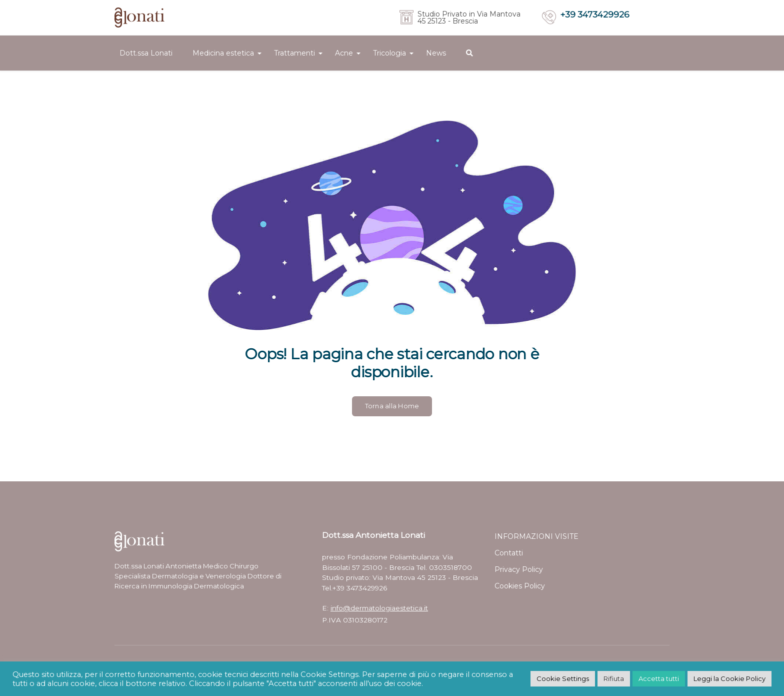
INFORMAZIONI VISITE (536, 536)
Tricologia (389, 53)
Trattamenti (294, 53)
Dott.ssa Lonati (146, 53)
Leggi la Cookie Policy (729, 678)
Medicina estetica (223, 53)
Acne (344, 53)
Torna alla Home (392, 406)
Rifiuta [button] (614, 678)
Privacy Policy (519, 569)
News (436, 53)
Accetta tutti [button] (659, 678)
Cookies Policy (520, 586)
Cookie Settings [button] (563, 678)
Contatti (509, 553)
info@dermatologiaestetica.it (379, 608)
